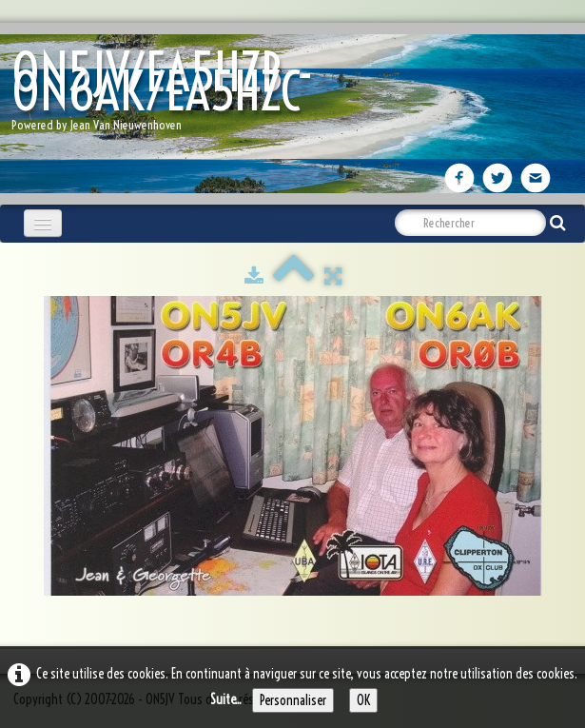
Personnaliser (293, 700)
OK (363, 700)
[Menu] (43, 223)
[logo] (292, 96)
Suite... (226, 699)
